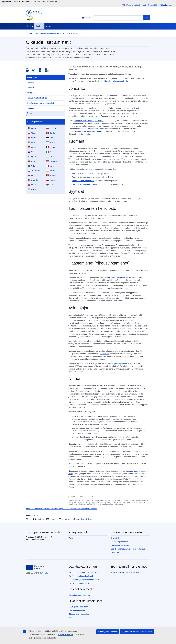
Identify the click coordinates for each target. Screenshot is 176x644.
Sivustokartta (116, 552)
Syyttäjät (31, 93)
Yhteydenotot (74, 538)
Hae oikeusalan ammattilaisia (116, 81)
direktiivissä (105, 354)
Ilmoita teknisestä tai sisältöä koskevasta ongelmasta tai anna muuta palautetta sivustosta (62, 509)
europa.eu (44, 573)
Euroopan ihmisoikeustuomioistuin (87, 131)
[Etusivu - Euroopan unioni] (35, 567)
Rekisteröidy (153, 5)
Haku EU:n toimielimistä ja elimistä (125, 573)
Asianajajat (32, 108)
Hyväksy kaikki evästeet (108, 632)
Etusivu (30, 26)
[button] (29, 519)
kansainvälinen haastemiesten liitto (117, 277)
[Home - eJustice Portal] (34, 15)
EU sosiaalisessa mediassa (79, 595)
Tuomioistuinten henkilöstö (38, 98)
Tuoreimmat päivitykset (137, 5)
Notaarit (30, 113)
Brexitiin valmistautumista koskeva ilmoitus (128, 549)
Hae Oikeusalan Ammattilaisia (47, 33)
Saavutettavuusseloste (120, 545)
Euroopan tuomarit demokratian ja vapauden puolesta (93, 184)
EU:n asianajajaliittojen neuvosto (118, 364)
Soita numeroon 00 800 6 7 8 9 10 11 (83, 573)
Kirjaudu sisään (166, 5)
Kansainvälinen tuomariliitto (83, 181)
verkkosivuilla (123, 116)
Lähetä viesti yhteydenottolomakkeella (84, 580)
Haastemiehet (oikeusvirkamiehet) (41, 103)
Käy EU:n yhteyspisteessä (79, 583)
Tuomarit (31, 88)
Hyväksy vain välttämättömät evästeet (137, 632)
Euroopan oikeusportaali (43, 532)
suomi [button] (86, 18)
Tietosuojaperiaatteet (119, 542)
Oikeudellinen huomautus (121, 538)
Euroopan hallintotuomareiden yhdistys (88, 174)
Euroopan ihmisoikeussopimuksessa (89, 121)
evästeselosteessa (66, 634)
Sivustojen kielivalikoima (78, 607)
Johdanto (31, 83)
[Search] (147, 18)
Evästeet (72, 618)
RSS (124, 5)
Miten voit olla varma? (47, 2)
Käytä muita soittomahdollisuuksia (82, 576)
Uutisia (48, 26)
